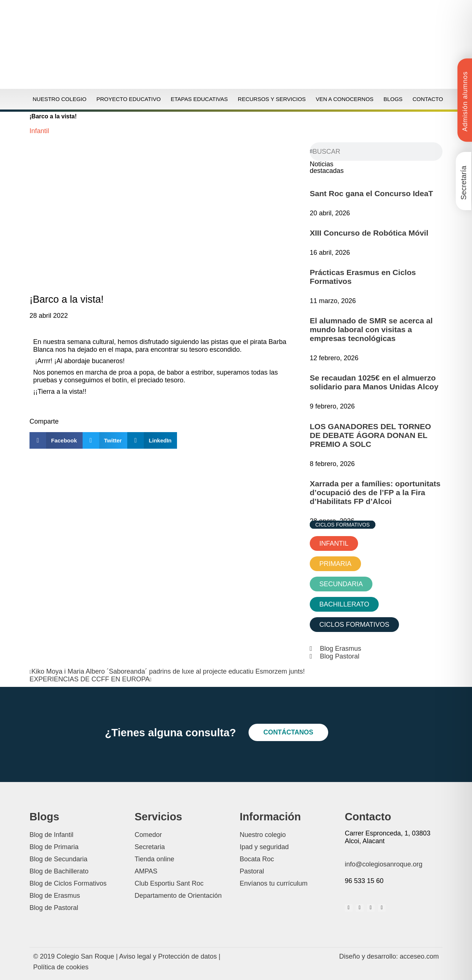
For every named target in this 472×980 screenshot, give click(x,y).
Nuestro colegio (60, 99)
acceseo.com (419, 956)
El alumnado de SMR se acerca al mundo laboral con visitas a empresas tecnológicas (371, 329)
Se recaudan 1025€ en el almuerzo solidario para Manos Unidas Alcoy (374, 382)
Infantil (39, 131)
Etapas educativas (199, 99)
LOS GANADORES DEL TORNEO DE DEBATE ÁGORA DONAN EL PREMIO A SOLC (370, 435)
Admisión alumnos (465, 101)
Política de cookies (61, 967)
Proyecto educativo (128, 99)
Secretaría (464, 183)
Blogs (393, 99)
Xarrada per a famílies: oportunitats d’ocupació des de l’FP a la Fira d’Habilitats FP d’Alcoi (375, 492)
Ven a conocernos (345, 99)
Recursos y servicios (272, 99)
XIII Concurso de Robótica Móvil (369, 233)
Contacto (428, 99)
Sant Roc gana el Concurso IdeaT (371, 193)
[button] (56, 440)
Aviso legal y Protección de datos (168, 956)
